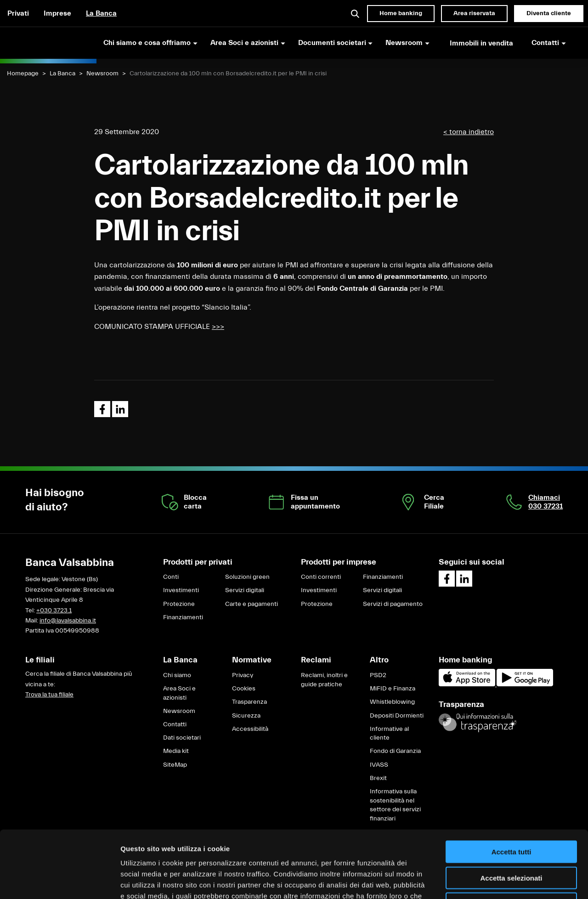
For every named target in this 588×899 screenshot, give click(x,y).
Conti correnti (321, 577)
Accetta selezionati (511, 815)
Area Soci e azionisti (179, 693)
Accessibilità (250, 729)
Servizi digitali (245, 590)
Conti (171, 577)
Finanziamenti (183, 617)
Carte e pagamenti (252, 604)
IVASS (379, 765)
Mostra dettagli (483, 881)
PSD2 (378, 675)
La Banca (101, 13)
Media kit (176, 751)
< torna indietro (469, 132)
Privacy (243, 675)
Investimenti (181, 590)
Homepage (23, 74)
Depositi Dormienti (397, 716)
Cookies (244, 689)
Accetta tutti (512, 789)
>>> (218, 327)
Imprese (57, 13)
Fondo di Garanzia (395, 751)
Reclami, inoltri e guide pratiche (324, 680)
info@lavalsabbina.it (68, 621)
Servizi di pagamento (393, 604)
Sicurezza (246, 716)
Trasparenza (249, 702)
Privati (18, 13)
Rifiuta (512, 840)
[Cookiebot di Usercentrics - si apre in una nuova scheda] (59, 881)
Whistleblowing (392, 702)
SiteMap (175, 765)
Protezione (179, 604)
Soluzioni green (247, 577)
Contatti (175, 724)
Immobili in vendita (481, 43)
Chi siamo (177, 675)
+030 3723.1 (54, 611)
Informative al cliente (389, 734)
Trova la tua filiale (49, 695)
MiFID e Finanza (393, 689)
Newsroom (102, 74)
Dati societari (182, 738)
